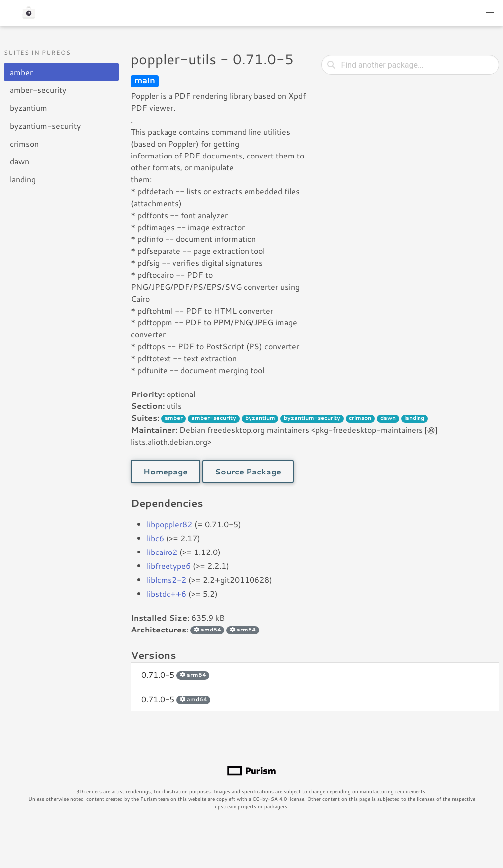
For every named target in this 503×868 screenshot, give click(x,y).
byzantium (29, 108)
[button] (490, 13)
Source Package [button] (248, 471)
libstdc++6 (167, 593)
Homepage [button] (166, 471)
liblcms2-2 (167, 580)
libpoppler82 (169, 524)
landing (23, 179)
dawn (20, 161)
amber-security (38, 90)
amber (21, 72)
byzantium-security (45, 125)
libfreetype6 (169, 566)
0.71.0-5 (175, 674)
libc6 (155, 538)
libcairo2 (162, 552)
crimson (24, 143)
